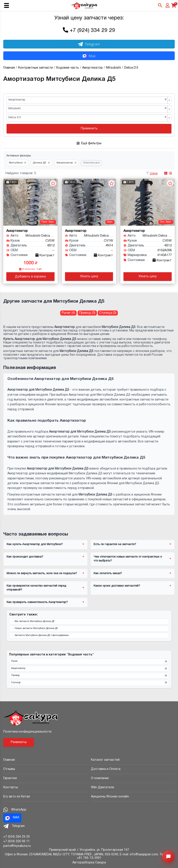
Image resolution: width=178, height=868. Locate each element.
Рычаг (89, 661)
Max (89, 56)
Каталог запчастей (105, 760)
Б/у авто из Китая (17, 797)
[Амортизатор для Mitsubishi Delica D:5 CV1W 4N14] (89, 202)
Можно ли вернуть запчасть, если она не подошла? (42, 573)
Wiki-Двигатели (103, 787)
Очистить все (91, 163)
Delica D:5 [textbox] (87, 117)
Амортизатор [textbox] (87, 100)
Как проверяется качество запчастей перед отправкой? (36, 588)
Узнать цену (89, 276)
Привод (89, 676)
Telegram (89, 44)
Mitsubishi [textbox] (87, 108)
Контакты (11, 787)
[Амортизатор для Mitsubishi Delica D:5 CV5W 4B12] (30, 202)
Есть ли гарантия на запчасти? (115, 544)
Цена (154, 174)
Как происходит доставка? (25, 557)
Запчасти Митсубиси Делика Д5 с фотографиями (42, 635)
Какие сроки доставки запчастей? (117, 586)
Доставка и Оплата (106, 769)
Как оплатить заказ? (108, 573)
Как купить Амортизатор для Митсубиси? (35, 544)
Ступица (89, 683)
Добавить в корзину (30, 277)
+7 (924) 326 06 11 (16, 841)
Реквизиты (19, 742)
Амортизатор (89, 669)
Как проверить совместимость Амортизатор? (37, 602)
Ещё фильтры (89, 143)
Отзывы (9, 769)
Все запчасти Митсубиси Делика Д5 (35, 621)
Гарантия (10, 778)
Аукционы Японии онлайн (110, 797)
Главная (9, 760)
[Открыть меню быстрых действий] (168, 857)
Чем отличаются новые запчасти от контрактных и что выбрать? (128, 559)
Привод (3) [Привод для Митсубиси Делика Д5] (87, 313)
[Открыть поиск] (160, 5)
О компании (100, 778)
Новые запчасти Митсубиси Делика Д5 (36, 628)
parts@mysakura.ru (17, 846)
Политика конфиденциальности (27, 732)
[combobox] (89, 100)
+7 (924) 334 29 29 (92, 31)
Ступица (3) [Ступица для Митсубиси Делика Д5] (108, 313)
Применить (89, 129)
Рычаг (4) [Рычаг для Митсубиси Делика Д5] (68, 313)
